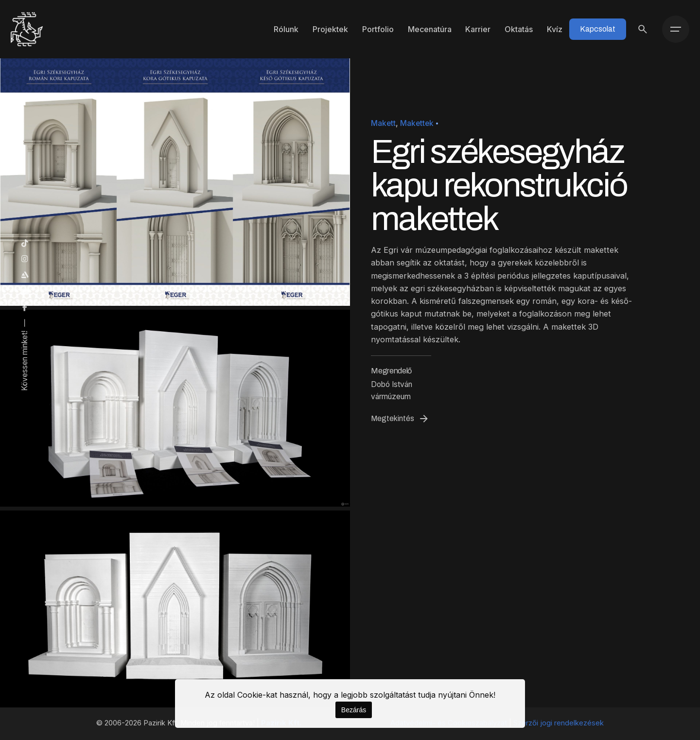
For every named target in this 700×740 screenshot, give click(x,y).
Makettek (417, 123)
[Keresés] (643, 29)
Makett (383, 123)
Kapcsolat (598, 29)
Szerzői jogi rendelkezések (559, 723)
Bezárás (354, 710)
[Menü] (676, 29)
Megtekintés (400, 419)
